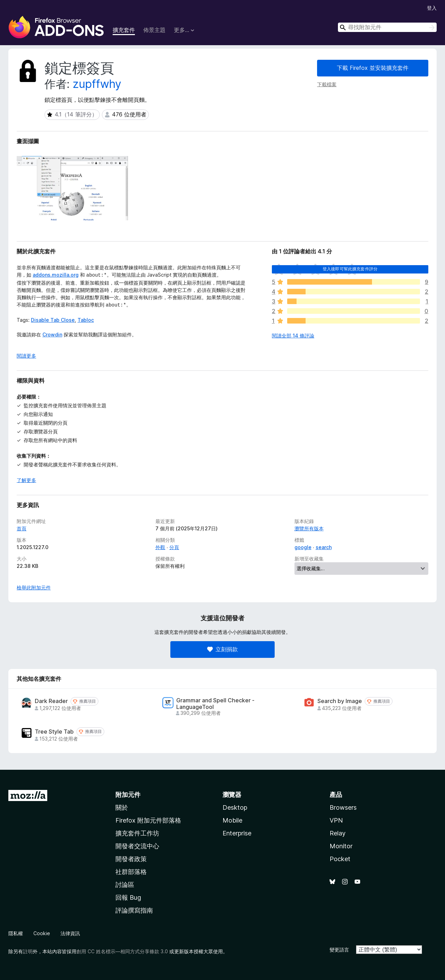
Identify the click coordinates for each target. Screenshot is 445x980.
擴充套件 (124, 30)
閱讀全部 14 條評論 (293, 336)
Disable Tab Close (53, 318)
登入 (432, 8)
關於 (122, 807)
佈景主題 (154, 30)
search (324, 547)
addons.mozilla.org (56, 275)
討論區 (125, 885)
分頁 (174, 547)
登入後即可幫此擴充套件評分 (350, 269)
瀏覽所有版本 (309, 528)
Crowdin (52, 333)
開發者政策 (131, 859)
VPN (336, 820)
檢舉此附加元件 (34, 587)
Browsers (343, 807)
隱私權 (16, 933)
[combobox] (387, 27)
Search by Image (340, 701)
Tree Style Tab (54, 732)
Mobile (232, 820)
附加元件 (128, 795)
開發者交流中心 (137, 846)
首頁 (22, 528)
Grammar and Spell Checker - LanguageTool (215, 704)
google (303, 547)
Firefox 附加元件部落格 (148, 820)
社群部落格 (131, 872)
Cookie (42, 933)
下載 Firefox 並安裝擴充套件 (373, 68)
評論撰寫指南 (134, 910)
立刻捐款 (222, 649)
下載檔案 (327, 84)
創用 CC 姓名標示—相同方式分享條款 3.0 (122, 951)
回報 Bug (128, 897)
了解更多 (26, 480)
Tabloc (86, 318)
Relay (338, 833)
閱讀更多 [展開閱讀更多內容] (26, 356)
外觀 (160, 547)
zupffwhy (97, 84)
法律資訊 (70, 933)
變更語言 (339, 950)
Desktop (235, 807)
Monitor (341, 846)
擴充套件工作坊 (137, 833)
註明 (28, 951)
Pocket (340, 859)
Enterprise (237, 833)
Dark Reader (51, 701)
